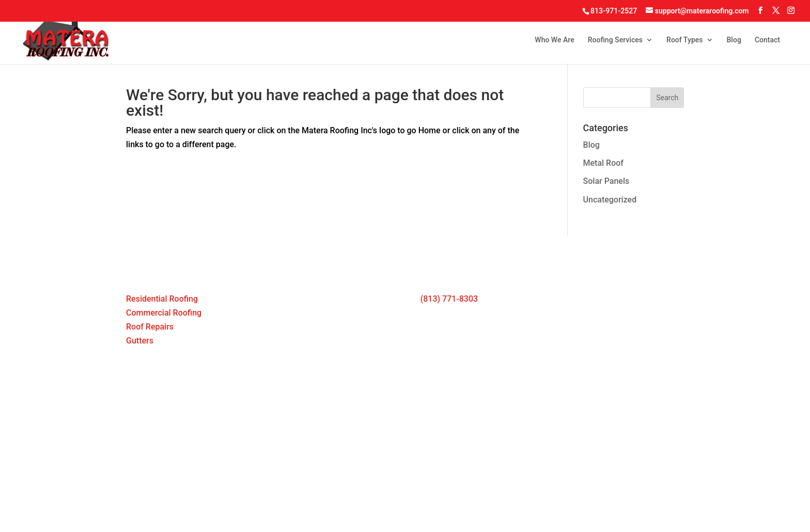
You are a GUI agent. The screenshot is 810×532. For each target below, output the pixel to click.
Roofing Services (615, 40)
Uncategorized (610, 200)
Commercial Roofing (164, 313)
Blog (734, 40)
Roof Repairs (150, 327)
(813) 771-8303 (449, 299)
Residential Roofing (162, 299)
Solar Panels (606, 181)
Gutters (140, 341)
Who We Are (554, 40)
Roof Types (685, 40)
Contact (767, 40)
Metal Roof (603, 163)
